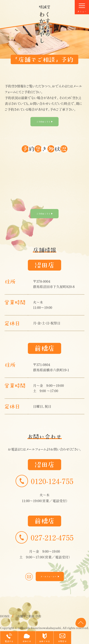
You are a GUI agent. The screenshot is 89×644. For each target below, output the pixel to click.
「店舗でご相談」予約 (28, 616)
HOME (5, 616)
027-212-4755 (44, 537)
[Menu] (82, 7)
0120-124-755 (44, 481)
